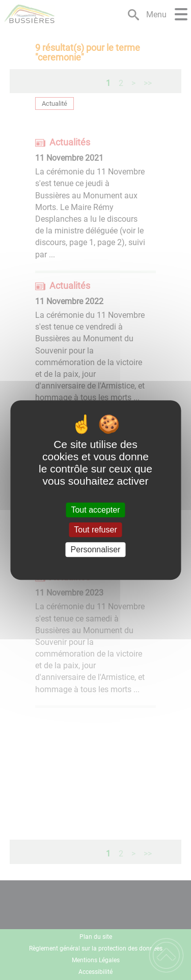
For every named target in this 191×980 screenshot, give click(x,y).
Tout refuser (95, 530)
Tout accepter (95, 510)
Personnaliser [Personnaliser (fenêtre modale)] (96, 550)
